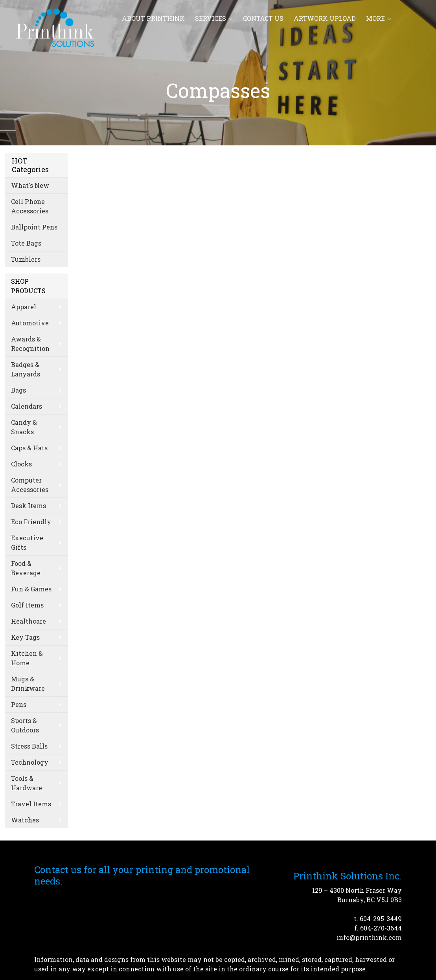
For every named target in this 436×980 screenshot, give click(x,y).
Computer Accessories (30, 485)
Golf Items (27, 605)
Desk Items (29, 506)
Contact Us (263, 18)
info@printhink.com (369, 937)
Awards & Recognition (30, 344)
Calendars (27, 406)
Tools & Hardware (27, 783)
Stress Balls (29, 746)
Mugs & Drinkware (28, 684)
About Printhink (153, 18)
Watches (25, 820)
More (379, 18)
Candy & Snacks (24, 427)
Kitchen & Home (27, 658)
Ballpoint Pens (34, 227)
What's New (30, 185)
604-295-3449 (381, 919)
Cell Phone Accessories (30, 206)
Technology (30, 762)
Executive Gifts (27, 542)
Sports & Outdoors (25, 725)
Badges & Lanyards (26, 369)
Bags (18, 390)
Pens (19, 704)
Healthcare (29, 621)
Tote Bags (26, 243)
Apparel (24, 307)
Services (214, 18)
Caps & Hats (29, 448)
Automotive (30, 323)
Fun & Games (31, 589)
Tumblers (26, 259)
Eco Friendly (31, 522)
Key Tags (25, 637)
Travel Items (31, 804)
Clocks (21, 464)
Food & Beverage (26, 568)
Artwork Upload (325, 18)
